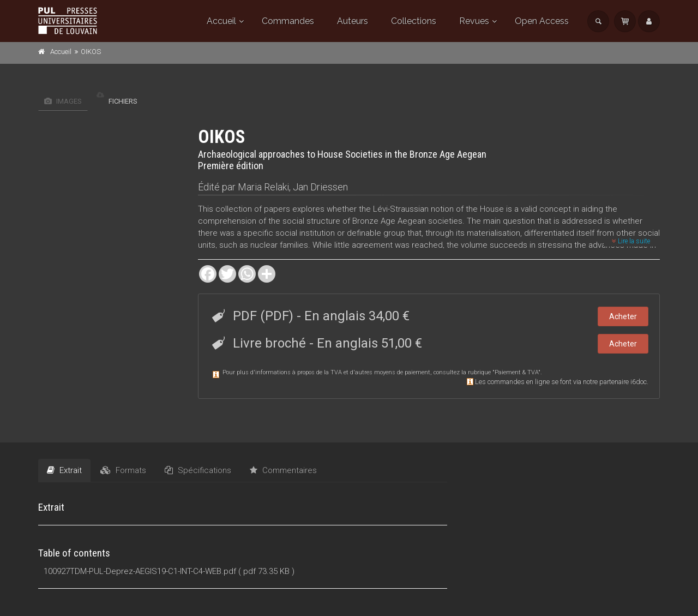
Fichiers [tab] (117, 101)
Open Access (542, 21)
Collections (414, 21)
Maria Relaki (263, 187)
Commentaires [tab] (283, 470)
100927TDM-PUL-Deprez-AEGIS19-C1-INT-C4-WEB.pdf (140, 571)
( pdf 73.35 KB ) (266, 571)
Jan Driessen (320, 187)
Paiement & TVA (516, 372)
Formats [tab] (123, 470)
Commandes (288, 21)
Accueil (221, 21)
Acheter (623, 316)
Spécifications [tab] (198, 470)
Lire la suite (631, 241)
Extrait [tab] (64, 470)
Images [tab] (63, 101)
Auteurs (353, 21)
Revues (474, 21)
